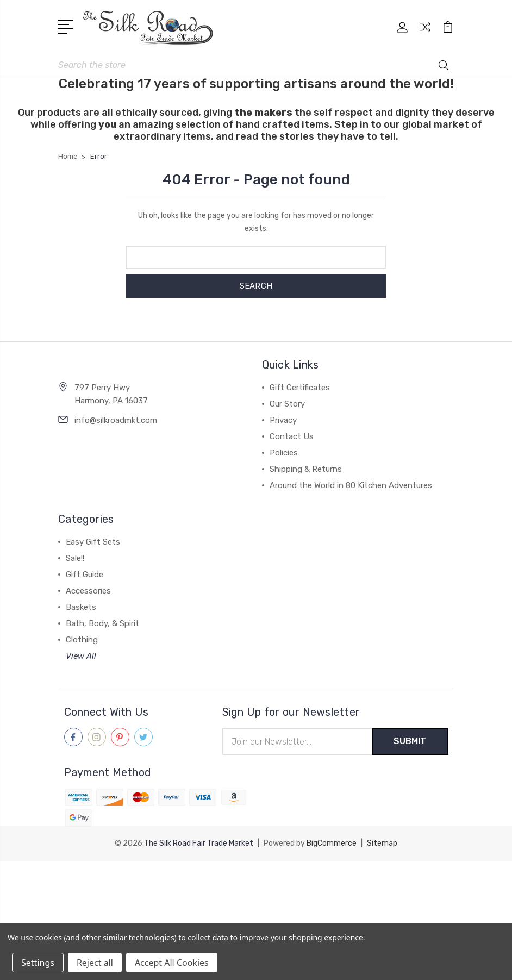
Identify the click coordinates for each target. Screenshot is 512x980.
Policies (284, 453)
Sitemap (382, 843)
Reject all (95, 963)
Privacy (283, 420)
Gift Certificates (300, 388)
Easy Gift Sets (93, 542)
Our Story (287, 404)
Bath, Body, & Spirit (102, 623)
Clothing (82, 640)
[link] (256, 881)
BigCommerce (332, 843)
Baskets (81, 607)
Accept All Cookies (172, 963)
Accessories (88, 591)
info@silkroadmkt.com (116, 420)
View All (81, 656)
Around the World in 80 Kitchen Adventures (351, 485)
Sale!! (75, 558)
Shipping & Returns (306, 469)
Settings (38, 963)
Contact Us (292, 436)
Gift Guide (85, 575)
